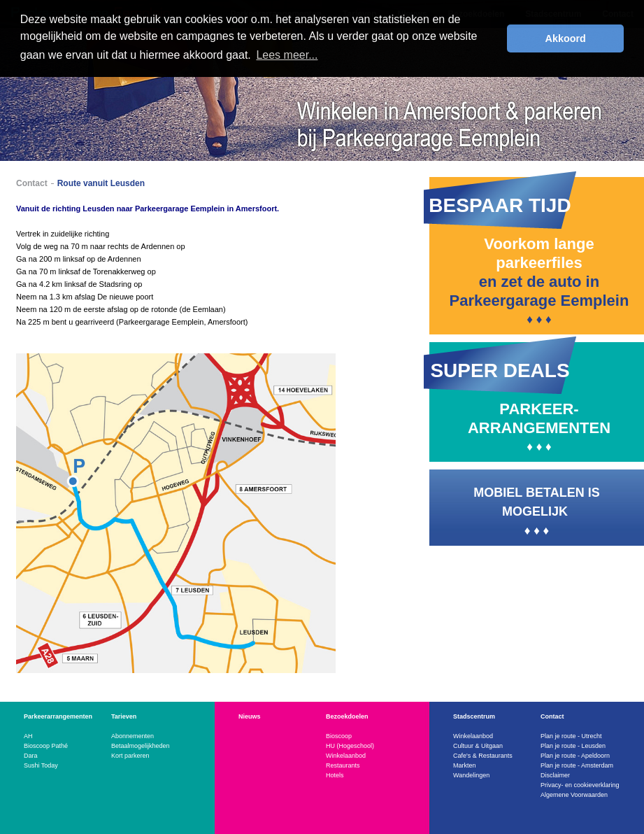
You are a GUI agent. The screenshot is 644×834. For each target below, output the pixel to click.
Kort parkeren (130, 756)
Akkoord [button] (566, 38)
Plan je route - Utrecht (571, 736)
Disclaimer (555, 775)
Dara (31, 756)
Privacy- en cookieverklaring (580, 785)
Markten (465, 765)
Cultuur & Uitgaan (478, 746)
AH (28, 736)
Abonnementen (133, 736)
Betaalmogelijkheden (141, 746)
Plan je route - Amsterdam (577, 765)
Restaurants (343, 765)
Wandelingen (471, 775)
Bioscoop (339, 736)
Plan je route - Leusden (573, 746)
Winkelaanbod (346, 756)
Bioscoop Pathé (46, 746)
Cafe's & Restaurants (483, 756)
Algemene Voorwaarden (574, 795)
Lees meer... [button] (287, 55)
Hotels (335, 775)
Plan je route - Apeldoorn (575, 756)
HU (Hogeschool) (350, 746)
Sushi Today (41, 765)
